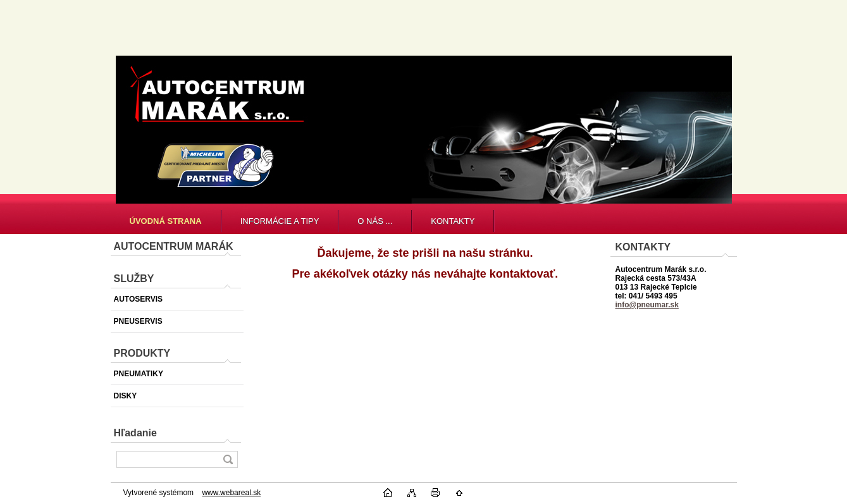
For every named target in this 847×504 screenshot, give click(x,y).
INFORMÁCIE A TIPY (280, 221)
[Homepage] (166, 221)
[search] (228, 459)
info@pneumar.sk (647, 305)
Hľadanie (135, 433)
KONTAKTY (453, 221)
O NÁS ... (375, 221)
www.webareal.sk (231, 493)
